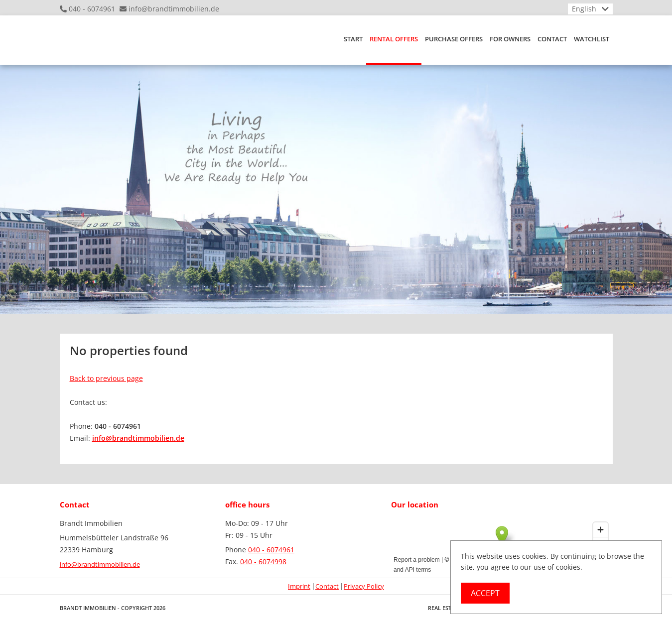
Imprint (299, 586)
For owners (510, 39)
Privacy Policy (364, 586)
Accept (485, 593)
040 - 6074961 (92, 9)
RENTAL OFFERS (394, 39)
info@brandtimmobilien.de (174, 9)
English (584, 9)
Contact (552, 39)
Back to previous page (106, 378)
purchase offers (454, 39)
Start (353, 39)
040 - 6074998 (263, 562)
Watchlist (592, 39)
